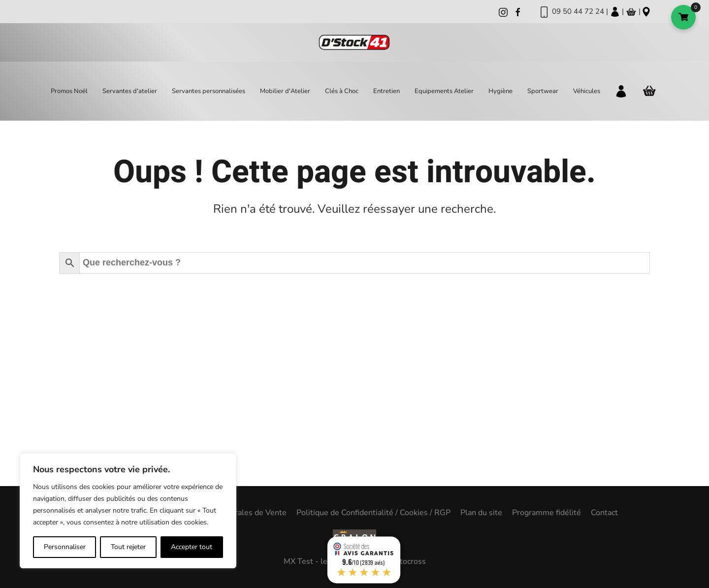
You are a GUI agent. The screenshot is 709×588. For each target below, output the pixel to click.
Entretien (387, 91)
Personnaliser (65, 547)
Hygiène (500, 91)
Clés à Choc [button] (342, 91)
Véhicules (587, 91)
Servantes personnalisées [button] (209, 91)
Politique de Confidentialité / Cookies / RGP (373, 513)
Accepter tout (192, 547)
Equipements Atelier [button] (444, 91)
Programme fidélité (547, 513)
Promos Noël (69, 91)
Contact (604, 513)
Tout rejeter (128, 547)
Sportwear (543, 91)
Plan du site (481, 513)
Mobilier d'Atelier (285, 91)
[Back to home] (354, 43)
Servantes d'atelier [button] (130, 91)
